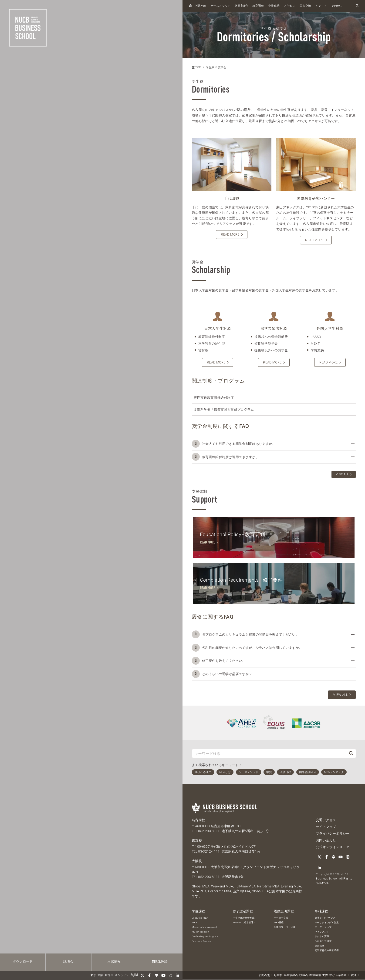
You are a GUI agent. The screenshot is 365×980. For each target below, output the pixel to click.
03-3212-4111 (209, 852)
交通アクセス (326, 821)
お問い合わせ (326, 841)
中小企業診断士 (339, 975)
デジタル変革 (322, 937)
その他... (337, 6)
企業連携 (274, 6)
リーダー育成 (281, 919)
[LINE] (156, 975)
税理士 (355, 975)
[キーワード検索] (269, 754)
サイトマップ (326, 828)
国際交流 (305, 6)
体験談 (160, 962)
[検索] (351, 754)
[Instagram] (170, 975)
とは (201, 6)
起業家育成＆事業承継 (327, 951)
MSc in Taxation (200, 933)
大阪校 (197, 862)
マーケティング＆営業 (327, 923)
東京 (93, 975)
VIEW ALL (342, 474)
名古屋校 (198, 821)
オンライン (122, 975)
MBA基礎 (279, 923)
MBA (194, 923)
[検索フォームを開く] (357, 6)
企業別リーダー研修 (285, 928)
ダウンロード (23, 962)
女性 (325, 975)
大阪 (100, 975)
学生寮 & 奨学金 (216, 67)
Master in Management (204, 928)
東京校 (197, 841)
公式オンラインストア (333, 848)
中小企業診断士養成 (244, 919)
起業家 (278, 975)
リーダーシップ (323, 928)
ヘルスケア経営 (323, 942)
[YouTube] (163, 975)
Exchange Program (202, 942)
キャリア (321, 6)
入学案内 (290, 6)
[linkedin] (177, 975)
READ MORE (230, 234)
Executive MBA (200, 919)
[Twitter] (142, 975)
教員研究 (242, 6)
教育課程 (258, 6)
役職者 (304, 975)
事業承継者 (291, 975)
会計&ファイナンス (325, 919)
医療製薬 (315, 975)
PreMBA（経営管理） (244, 923)
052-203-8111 (209, 832)
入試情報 (114, 962)
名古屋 (109, 975)
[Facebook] (149, 975)
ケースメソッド (220, 6)
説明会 (68, 962)
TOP (196, 67)
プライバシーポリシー (333, 834)
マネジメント (322, 933)
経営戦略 (319, 947)
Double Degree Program (205, 937)
